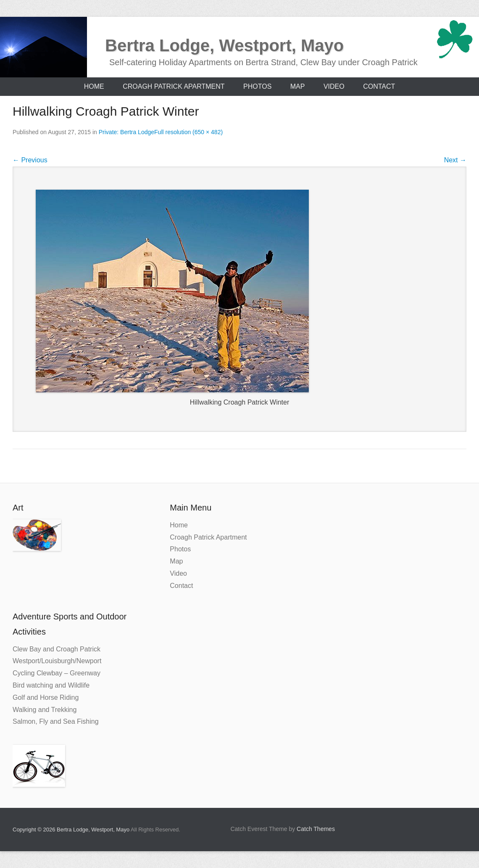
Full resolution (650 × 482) (188, 132)
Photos (257, 86)
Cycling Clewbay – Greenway (57, 673)
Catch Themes (316, 829)
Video (334, 86)
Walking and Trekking (45, 710)
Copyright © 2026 (35, 830)
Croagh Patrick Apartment (174, 86)
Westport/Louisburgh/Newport (57, 661)
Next (455, 160)
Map (298, 86)
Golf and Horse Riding (46, 697)
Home (94, 86)
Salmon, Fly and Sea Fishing (56, 721)
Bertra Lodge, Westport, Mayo (224, 45)
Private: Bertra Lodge (126, 132)
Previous (30, 160)
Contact (379, 86)
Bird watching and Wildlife (51, 685)
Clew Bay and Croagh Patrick (57, 649)
